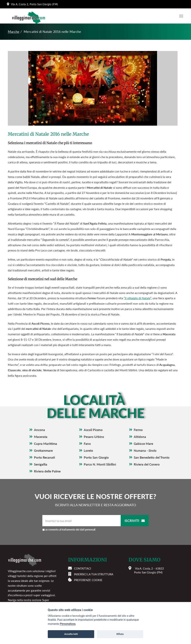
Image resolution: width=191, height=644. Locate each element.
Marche (14, 32)
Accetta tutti (71, 634)
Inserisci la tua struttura (94, 574)
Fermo (138, 430)
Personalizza (68, 624)
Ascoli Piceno (93, 430)
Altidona (140, 437)
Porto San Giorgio (96, 457)
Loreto (88, 451)
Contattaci (83, 568)
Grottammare (43, 451)
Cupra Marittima (46, 444)
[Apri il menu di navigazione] (180, 16)
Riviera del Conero (147, 464)
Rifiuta (120, 634)
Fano (87, 444)
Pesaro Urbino (94, 437)
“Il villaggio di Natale (137, 298)
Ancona (39, 430)
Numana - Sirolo (145, 451)
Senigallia (41, 464)
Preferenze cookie (88, 580)
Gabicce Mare (143, 444)
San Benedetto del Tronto (152, 457)
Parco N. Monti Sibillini (100, 464)
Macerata (41, 437)
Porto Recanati (44, 457)
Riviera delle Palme (47, 471)
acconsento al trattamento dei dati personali (70, 529)
